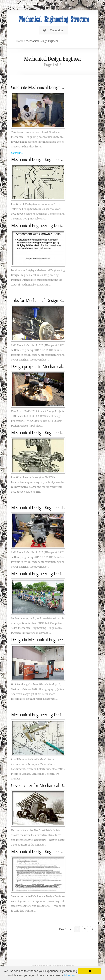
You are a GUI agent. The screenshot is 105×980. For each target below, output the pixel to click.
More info (70, 975)
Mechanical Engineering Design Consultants (49, 715)
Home (20, 41)
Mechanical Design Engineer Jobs (40, 508)
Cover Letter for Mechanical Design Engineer (50, 785)
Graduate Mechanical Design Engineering (47, 87)
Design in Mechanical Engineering (40, 640)
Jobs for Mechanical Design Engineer (43, 300)
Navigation (53, 30)
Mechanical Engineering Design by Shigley (48, 225)
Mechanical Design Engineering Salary (44, 433)
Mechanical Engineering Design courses (45, 574)
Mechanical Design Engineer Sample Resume (50, 852)
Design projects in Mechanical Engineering (48, 367)
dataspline (17, 153)
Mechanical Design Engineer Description (46, 159)
